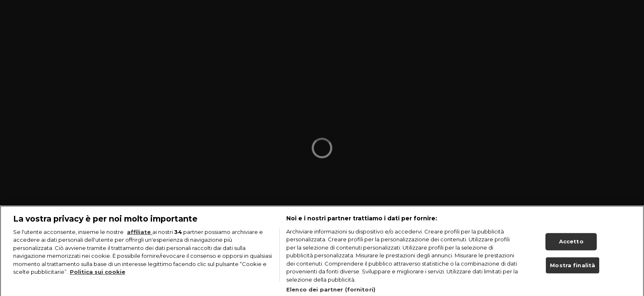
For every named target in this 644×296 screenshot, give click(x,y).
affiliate (140, 235)
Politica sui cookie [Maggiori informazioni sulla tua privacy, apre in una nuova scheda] (98, 275)
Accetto (571, 244)
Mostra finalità (573, 268)
